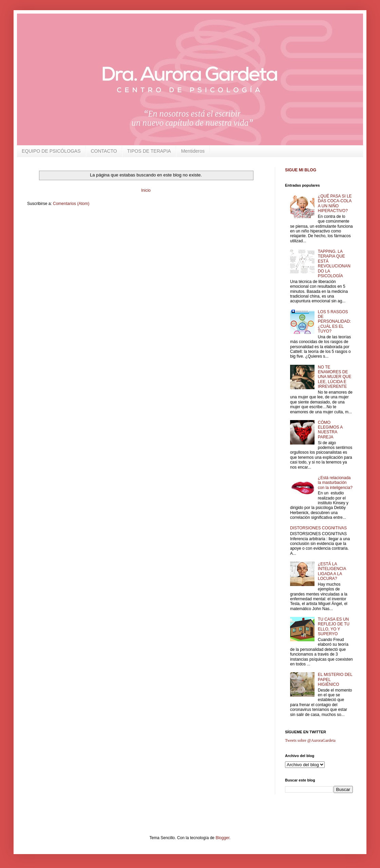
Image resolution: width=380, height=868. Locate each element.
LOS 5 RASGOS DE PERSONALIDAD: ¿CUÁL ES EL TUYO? (334, 322)
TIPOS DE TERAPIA (149, 151)
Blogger (222, 838)
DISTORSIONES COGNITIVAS (318, 528)
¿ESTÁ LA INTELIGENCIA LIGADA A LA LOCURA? (332, 571)
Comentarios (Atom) (71, 204)
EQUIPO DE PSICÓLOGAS (51, 151)
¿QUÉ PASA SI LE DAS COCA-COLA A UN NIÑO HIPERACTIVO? (335, 203)
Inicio (146, 190)
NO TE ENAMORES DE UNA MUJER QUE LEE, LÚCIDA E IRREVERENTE (335, 377)
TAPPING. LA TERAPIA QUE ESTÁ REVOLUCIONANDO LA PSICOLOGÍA (334, 264)
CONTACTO (104, 151)
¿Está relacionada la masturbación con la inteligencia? (335, 483)
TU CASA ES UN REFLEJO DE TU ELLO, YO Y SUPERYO (334, 627)
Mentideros (193, 151)
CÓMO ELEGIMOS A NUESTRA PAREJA (330, 430)
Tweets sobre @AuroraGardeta (310, 740)
